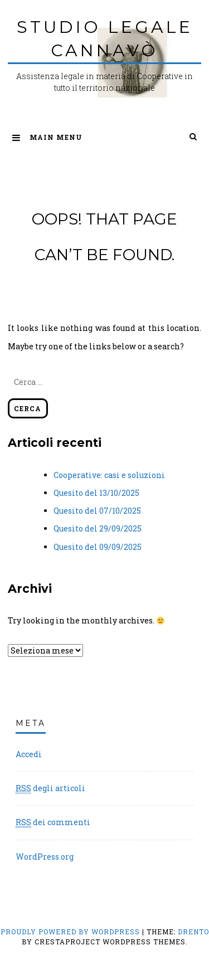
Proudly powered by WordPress (71, 932)
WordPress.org (45, 857)
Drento (193, 932)
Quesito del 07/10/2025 (97, 511)
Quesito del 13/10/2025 (96, 493)
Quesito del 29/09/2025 (98, 528)
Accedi (29, 754)
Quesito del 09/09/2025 (98, 547)
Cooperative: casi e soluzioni (109, 475)
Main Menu (47, 137)
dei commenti (53, 822)
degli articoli (50, 788)
